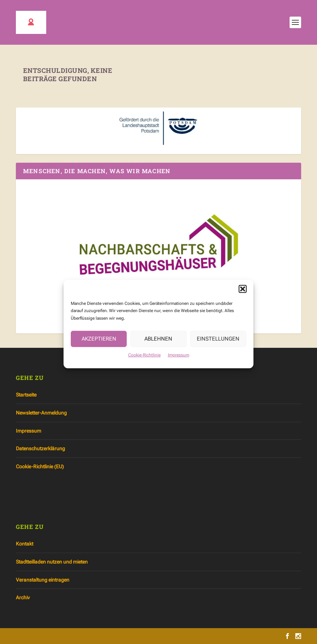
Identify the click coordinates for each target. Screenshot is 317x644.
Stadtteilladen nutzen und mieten (52, 562)
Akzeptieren (99, 346)
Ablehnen (158, 346)
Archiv (23, 597)
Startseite (26, 395)
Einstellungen (218, 346)
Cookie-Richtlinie (144, 362)
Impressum (179, 362)
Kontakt (25, 544)
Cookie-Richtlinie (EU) (40, 466)
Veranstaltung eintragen (43, 580)
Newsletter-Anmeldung (41, 413)
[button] (243, 295)
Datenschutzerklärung (40, 448)
